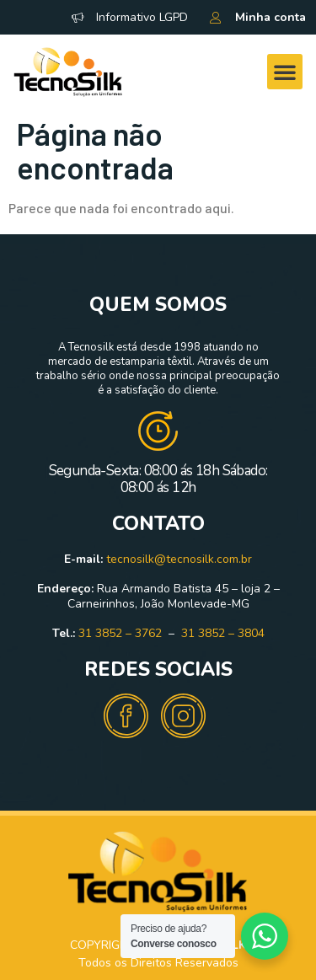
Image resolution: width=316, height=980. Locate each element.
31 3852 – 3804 (223, 633)
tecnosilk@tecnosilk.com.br (179, 559)
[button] (285, 72)
